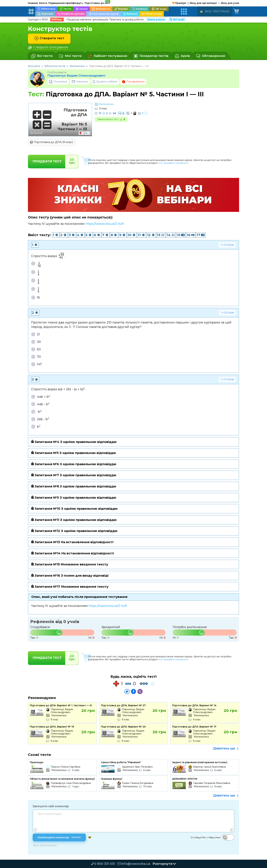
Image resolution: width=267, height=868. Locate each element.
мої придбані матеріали (173, 163)
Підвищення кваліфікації (66, 3)
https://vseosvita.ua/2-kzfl (105, 224)
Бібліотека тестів (55, 66)
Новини (33, 3)
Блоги (43, 3)
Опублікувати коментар (59, 837)
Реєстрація (221, 11)
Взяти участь (156, 20)
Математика (77, 66)
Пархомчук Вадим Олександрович (76, 76)
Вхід (208, 11)
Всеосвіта (34, 66)
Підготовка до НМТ (98, 3)
